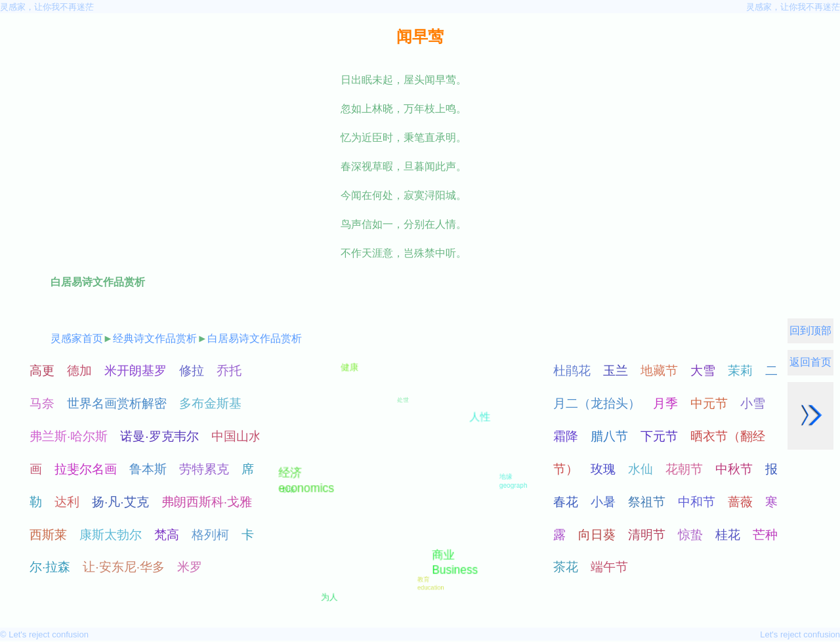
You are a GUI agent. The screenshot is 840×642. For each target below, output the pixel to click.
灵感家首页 (77, 338)
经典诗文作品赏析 (155, 338)
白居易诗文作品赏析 (255, 338)
